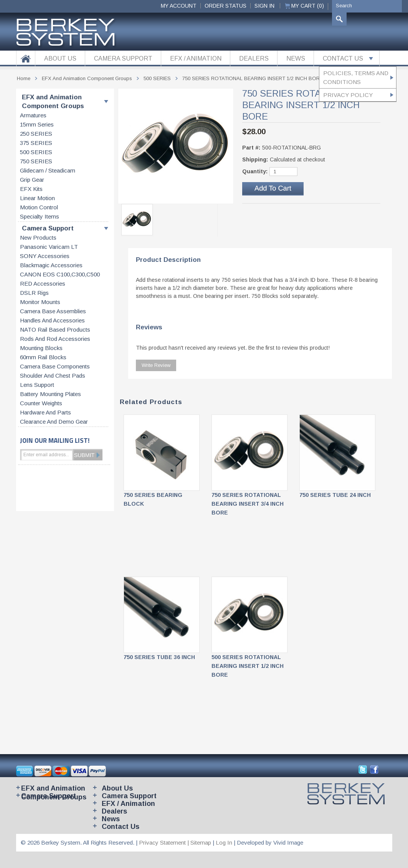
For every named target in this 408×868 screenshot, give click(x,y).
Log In (224, 843)
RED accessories (43, 284)
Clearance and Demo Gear (54, 422)
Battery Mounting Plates (50, 394)
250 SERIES (36, 134)
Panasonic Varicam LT (49, 247)
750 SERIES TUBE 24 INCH (335, 495)
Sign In (264, 6)
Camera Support (48, 228)
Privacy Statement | (165, 843)
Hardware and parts (45, 413)
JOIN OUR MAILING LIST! (55, 440)
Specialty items (40, 217)
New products (38, 238)
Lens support (37, 385)
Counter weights (41, 403)
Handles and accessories (52, 321)
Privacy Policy (348, 95)
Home (24, 78)
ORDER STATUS (225, 6)
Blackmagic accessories (51, 265)
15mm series (37, 125)
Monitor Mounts (40, 302)
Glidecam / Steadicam (48, 171)
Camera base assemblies (53, 311)
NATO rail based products (55, 330)
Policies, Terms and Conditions (356, 77)
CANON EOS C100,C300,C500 (60, 275)
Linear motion (37, 198)
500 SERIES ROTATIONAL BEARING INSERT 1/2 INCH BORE (248, 666)
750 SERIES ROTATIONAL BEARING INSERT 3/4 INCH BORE (248, 504)
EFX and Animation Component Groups (53, 102)
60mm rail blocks (43, 357)
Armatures (33, 115)
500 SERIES (36, 152)
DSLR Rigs (34, 293)
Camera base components (55, 367)
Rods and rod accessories (55, 339)
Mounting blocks (41, 348)
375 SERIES (36, 143)
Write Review (156, 365)
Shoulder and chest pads (53, 376)
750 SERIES (36, 161)
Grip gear (32, 180)
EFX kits (31, 189)
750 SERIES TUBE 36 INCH (159, 657)
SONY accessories (45, 256)
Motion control (39, 207)
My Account (179, 6)
